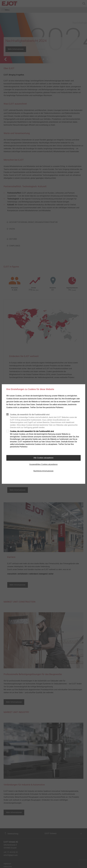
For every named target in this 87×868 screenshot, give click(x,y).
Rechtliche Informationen (43, 471)
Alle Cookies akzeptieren (43, 458)
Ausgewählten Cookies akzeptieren (43, 464)
